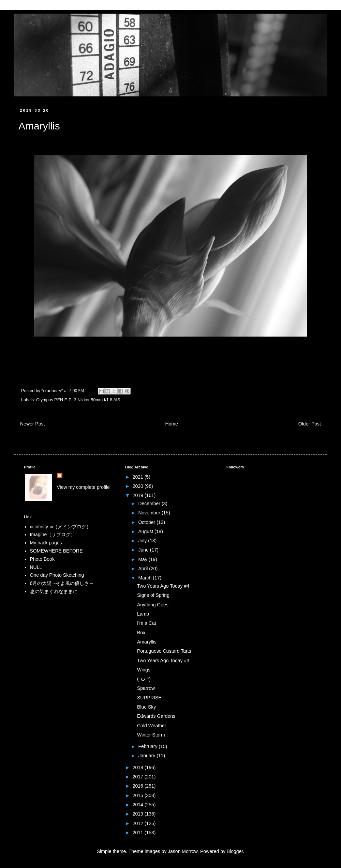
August (146, 531)
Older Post (310, 424)
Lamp (143, 614)
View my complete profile (83, 487)
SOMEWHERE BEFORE (56, 551)
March (145, 578)
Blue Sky (146, 707)
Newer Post (32, 424)
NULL (36, 567)
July (143, 541)
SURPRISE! (150, 698)
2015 (139, 795)
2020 (139, 486)
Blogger (235, 851)
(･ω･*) (144, 679)
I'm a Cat (147, 623)
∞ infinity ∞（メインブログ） (61, 527)
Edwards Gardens (156, 716)
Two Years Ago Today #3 (163, 661)
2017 (139, 777)
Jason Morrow (183, 851)
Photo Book (42, 559)
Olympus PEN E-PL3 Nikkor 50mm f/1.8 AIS (78, 400)
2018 (139, 768)
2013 (139, 814)
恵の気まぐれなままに (54, 591)
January (147, 756)
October (147, 522)
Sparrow (146, 688)
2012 (139, 823)
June (144, 550)
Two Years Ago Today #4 (163, 586)
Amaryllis (147, 642)
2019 (139, 495)
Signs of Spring (153, 595)
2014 (139, 805)
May (143, 559)
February (148, 746)
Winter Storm (151, 735)
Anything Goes (153, 605)
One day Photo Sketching (57, 575)
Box (141, 633)
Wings (144, 670)
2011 (139, 833)
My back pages (46, 543)
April (144, 569)
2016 (139, 786)
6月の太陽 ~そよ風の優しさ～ (62, 583)
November (150, 513)
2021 (139, 477)
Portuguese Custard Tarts (164, 651)
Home (171, 424)
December (150, 503)
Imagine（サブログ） (53, 534)
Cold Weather (152, 726)
